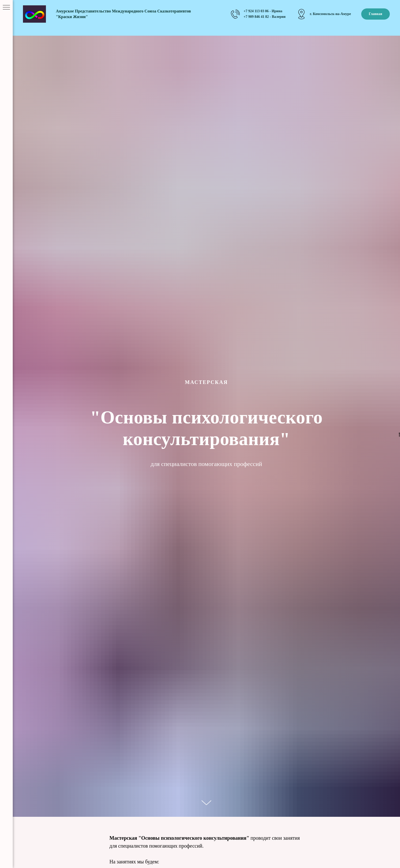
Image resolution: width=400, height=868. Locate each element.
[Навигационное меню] (6, 8)
